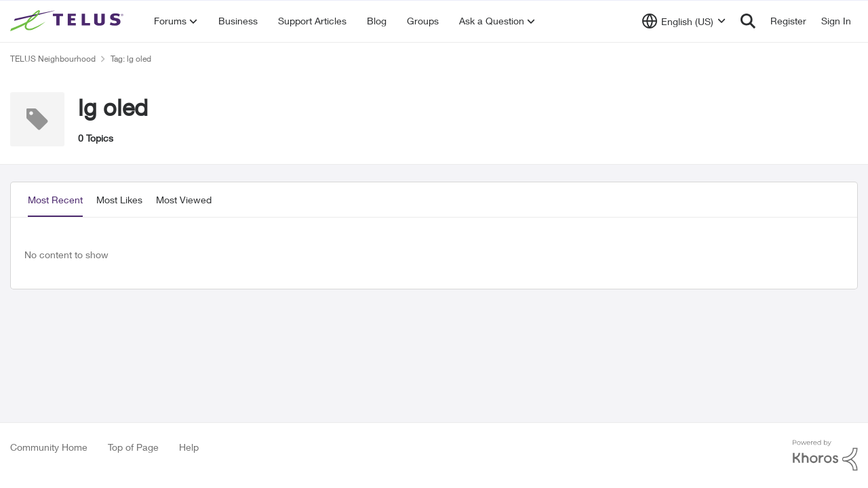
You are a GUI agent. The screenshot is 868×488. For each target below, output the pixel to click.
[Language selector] (684, 21)
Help (189, 447)
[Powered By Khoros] (825, 455)
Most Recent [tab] (55, 200)
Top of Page (133, 447)
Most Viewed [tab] (184, 200)
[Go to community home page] (68, 21)
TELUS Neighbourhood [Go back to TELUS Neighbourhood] (53, 59)
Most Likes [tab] (119, 200)
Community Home (49, 447)
